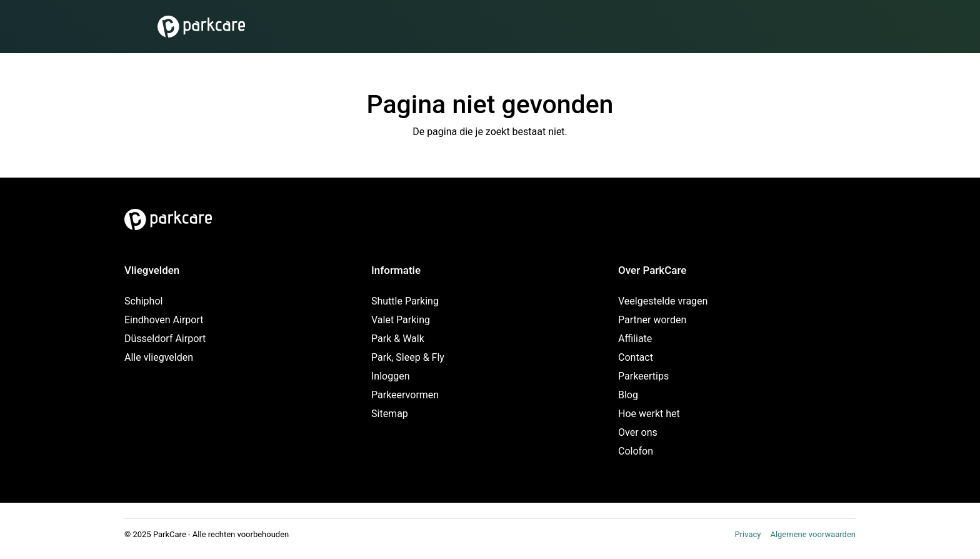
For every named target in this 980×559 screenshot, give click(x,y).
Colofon (636, 451)
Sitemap (390, 414)
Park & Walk (398, 339)
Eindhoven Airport (164, 320)
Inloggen (391, 376)
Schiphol (143, 301)
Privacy (747, 534)
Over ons (638, 432)
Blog (628, 395)
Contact (636, 357)
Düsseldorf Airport (165, 339)
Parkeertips (643, 376)
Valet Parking (401, 320)
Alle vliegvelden (159, 357)
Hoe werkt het (649, 414)
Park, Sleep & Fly (408, 357)
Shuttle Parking (405, 301)
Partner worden (652, 320)
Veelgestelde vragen (663, 301)
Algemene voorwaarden (813, 534)
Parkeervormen (405, 395)
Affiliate (635, 339)
